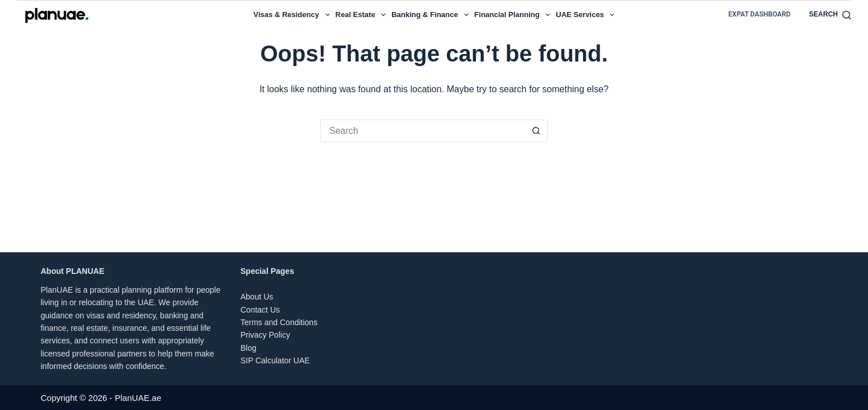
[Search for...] (423, 131)
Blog (249, 348)
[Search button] (536, 131)
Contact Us (260, 310)
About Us (257, 297)
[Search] (830, 15)
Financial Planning (514, 15)
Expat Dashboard (760, 14)
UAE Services (586, 15)
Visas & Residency (293, 15)
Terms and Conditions (279, 322)
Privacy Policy (265, 335)
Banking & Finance (431, 15)
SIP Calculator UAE (275, 360)
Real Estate (362, 15)
